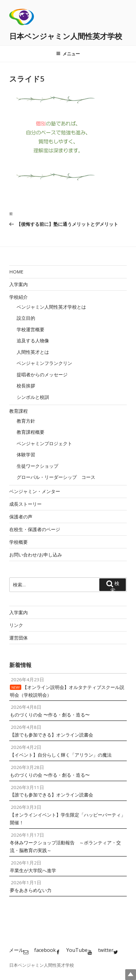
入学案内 (19, 284)
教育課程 (19, 411)
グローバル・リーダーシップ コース (56, 477)
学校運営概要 (31, 329)
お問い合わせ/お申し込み (36, 555)
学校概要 (19, 542)
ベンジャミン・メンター (35, 491)
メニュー (68, 54)
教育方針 (26, 421)
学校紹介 (19, 297)
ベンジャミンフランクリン (44, 363)
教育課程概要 (31, 432)
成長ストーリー (25, 504)
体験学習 (26, 454)
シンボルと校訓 (33, 397)
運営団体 (19, 638)
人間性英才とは (33, 352)
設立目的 (26, 318)
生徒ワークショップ (37, 466)
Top (131, 975)
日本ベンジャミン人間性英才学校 (66, 36)
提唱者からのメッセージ (42, 374)
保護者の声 (21, 517)
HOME (16, 272)
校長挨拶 (26, 386)
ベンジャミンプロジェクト (44, 443)
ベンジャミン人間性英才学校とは (51, 307)
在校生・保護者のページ (35, 529)
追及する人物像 (33, 340)
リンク (16, 625)
